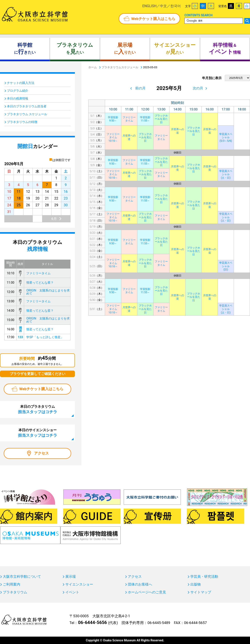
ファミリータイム (129, 119)
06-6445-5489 (159, 623)
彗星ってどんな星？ (40, 283)
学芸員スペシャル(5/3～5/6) (226, 137)
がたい (175, 49)
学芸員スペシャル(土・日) (226, 174)
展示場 (71, 577)
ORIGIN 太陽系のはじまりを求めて (48, 292)
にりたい (125, 49)
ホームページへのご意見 (147, 592)
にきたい (25, 49)
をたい (75, 49)
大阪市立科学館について (22, 577)
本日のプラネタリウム (38, 409)
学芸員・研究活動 (204, 577)
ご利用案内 (12, 584)
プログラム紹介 (18, 91)
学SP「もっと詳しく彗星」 (45, 337)
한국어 (176, 6)
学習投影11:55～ (145, 119)
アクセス (41, 453)
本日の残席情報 (18, 98)
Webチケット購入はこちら (153, 19)
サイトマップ (201, 592)
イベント (72, 592)
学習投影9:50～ (113, 119)
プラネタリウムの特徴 (22, 122)
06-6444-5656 (92, 622)
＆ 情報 (225, 49)
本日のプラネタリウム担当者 (27, 106)
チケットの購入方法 (21, 83)
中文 (163, 6)
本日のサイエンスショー (38, 433)
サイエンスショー (79, 584)
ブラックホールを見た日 (161, 119)
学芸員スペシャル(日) (226, 266)
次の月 (198, 88)
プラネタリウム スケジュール (27, 114)
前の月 (140, 88)
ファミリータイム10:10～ (113, 137)
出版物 (196, 584)
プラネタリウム (15, 592)
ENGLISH (149, 6)
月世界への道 (178, 131)
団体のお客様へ (140, 584)
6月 (54, 219)
